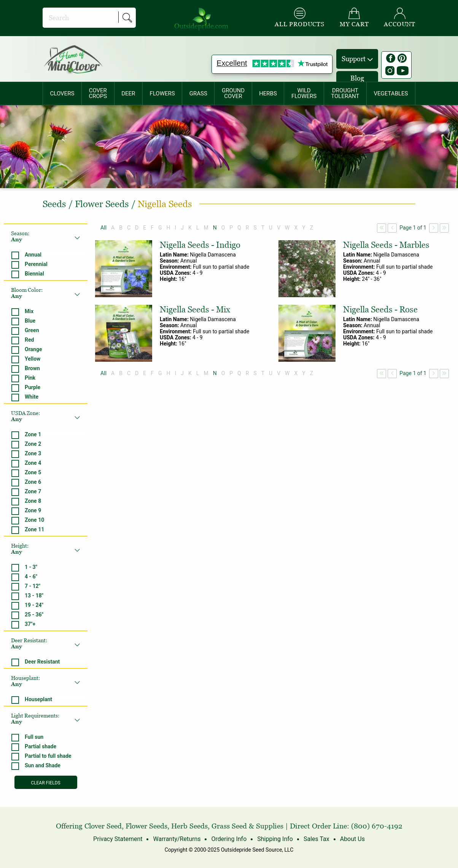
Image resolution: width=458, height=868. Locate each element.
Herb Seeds (189, 826)
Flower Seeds (146, 826)
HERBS (268, 93)
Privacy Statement (118, 839)
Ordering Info (229, 839)
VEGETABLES (391, 93)
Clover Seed (103, 826)
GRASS (198, 93)
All (103, 228)
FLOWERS (162, 93)
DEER (128, 93)
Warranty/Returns (177, 839)
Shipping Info (275, 839)
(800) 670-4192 (377, 826)
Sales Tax (316, 839)
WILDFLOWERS (304, 93)
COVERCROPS (98, 93)
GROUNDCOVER (233, 93)
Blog (357, 78)
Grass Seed (229, 826)
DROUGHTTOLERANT (345, 93)
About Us (352, 839)
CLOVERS (62, 93)
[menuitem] (62, 93)
